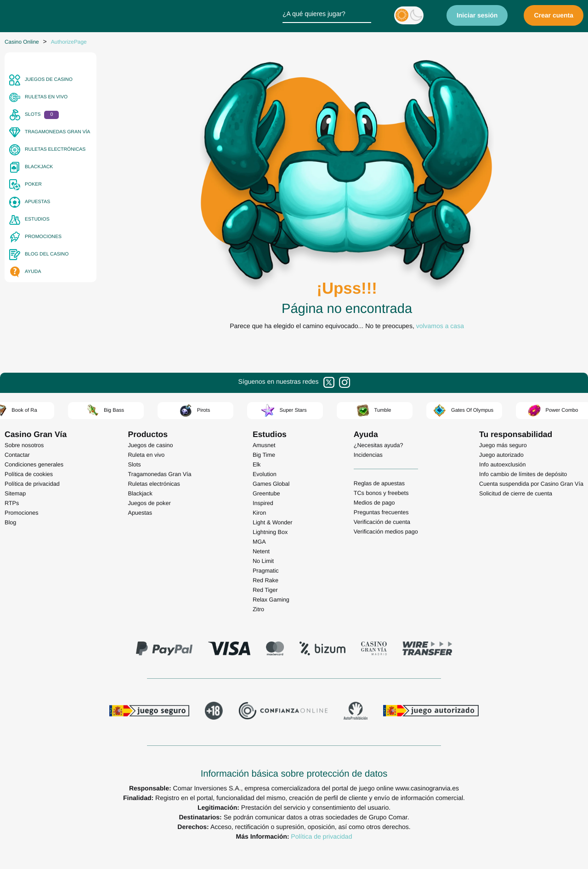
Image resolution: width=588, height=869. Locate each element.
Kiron (259, 513)
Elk (257, 465)
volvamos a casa (440, 326)
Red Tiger (265, 590)
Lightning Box (270, 532)
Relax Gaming (271, 600)
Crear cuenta (554, 15)
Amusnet (264, 445)
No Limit (263, 561)
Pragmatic (266, 571)
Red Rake (266, 580)
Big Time (264, 455)
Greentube (266, 494)
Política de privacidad (321, 836)
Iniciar (477, 15)
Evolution (265, 474)
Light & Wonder (273, 523)
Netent (261, 551)
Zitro (258, 609)
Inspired (263, 503)
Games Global (271, 484)
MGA (259, 542)
